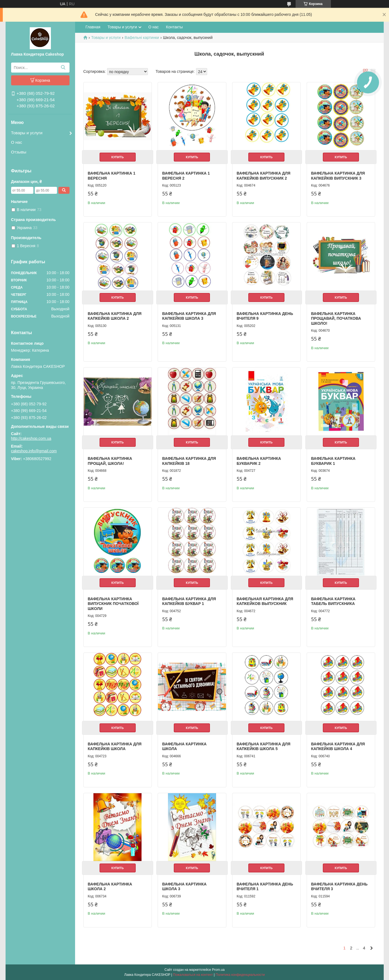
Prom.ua (218, 970)
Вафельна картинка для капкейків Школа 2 (115, 316)
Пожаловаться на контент (193, 975)
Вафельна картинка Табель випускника (333, 601)
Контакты (174, 27)
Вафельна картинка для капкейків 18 (189, 461)
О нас (17, 142)
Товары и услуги (27, 133)
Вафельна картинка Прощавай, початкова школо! (336, 318)
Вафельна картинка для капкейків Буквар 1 (189, 601)
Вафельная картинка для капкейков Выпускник (265, 601)
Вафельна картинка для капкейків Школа (115, 746)
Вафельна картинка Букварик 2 (259, 461)
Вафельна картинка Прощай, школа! (110, 461)
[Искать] (63, 68)
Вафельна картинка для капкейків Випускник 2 (263, 176)
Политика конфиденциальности (240, 975)
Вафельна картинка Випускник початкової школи (113, 604)
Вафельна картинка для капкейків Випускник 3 (338, 176)
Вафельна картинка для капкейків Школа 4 (338, 746)
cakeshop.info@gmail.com (34, 451)
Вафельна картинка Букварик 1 (333, 461)
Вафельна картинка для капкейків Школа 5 (263, 746)
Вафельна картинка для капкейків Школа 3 (189, 316)
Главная (93, 27)
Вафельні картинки (142, 38)
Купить (118, 157)
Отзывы (19, 152)
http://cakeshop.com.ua (31, 438)
